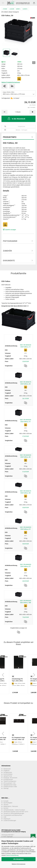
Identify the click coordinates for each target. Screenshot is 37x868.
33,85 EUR (26, 508)
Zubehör (7, 251)
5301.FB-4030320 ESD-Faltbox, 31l (26, 421)
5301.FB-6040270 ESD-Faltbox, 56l (26, 492)
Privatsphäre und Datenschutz (13, 815)
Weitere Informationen (19, 864)
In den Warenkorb (16, 119)
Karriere (6, 808)
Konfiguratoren (8, 779)
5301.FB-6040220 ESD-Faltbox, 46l (26, 456)
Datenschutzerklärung (12, 855)
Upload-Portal (8, 776)
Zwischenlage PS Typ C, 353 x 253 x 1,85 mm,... (17, 680)
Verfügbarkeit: (6, 98)
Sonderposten (8, 772)
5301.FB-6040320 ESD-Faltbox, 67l (26, 528)
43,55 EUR (26, 581)
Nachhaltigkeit (8, 803)
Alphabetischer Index (10, 785)
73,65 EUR (26, 617)
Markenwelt (7, 769)
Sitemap (6, 788)
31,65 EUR (26, 472)
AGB (5, 817)
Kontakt (6, 801)
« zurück (12, 9)
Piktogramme (10, 241)
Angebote (6, 771)
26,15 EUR (26, 399)
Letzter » (25, 9)
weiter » (18, 9)
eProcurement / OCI (9, 783)
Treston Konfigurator (10, 781)
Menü (3, 3)
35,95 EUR (26, 544)
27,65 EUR (26, 436)
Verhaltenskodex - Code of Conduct (14, 810)
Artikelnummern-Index (10, 787)
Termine (6, 805)
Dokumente (9, 261)
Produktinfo (10, 137)
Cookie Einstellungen (10, 821)
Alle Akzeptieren (18, 859)
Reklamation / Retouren (11, 806)
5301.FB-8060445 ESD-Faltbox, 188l (26, 602)
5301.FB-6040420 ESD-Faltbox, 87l (26, 565)
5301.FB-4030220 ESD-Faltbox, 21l (26, 346)
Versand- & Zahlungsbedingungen (14, 813)
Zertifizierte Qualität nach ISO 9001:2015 (16, 812)
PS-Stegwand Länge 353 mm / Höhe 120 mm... (18, 739)
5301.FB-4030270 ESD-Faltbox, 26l (26, 383)
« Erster (5, 9)
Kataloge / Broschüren (10, 778)
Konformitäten (8, 774)
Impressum (7, 819)
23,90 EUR (26, 361)
